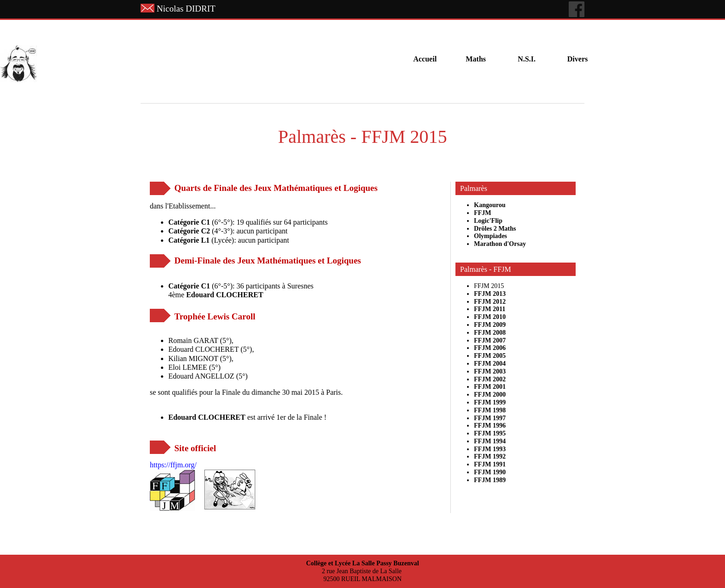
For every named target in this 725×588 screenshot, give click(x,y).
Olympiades (491, 236)
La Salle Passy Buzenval (386, 563)
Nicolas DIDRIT (186, 9)
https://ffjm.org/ (173, 465)
